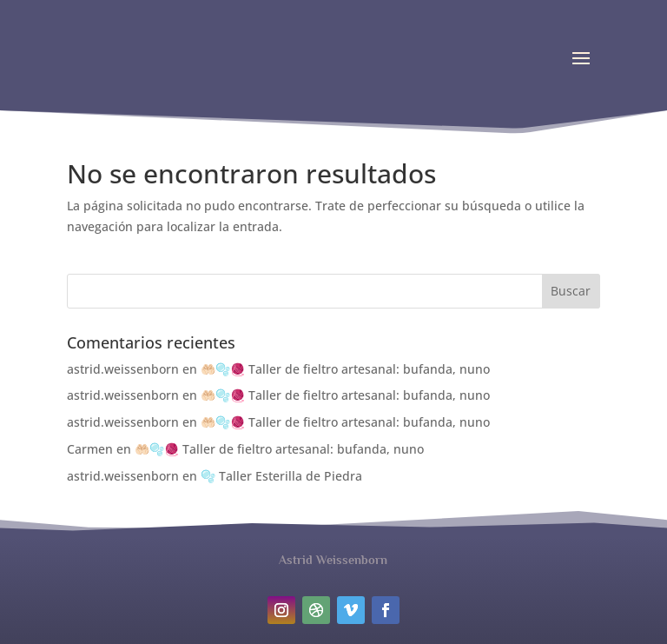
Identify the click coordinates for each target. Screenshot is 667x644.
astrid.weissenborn (123, 369)
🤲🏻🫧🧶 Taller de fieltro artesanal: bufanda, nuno (345, 369)
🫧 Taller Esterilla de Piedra (281, 476)
